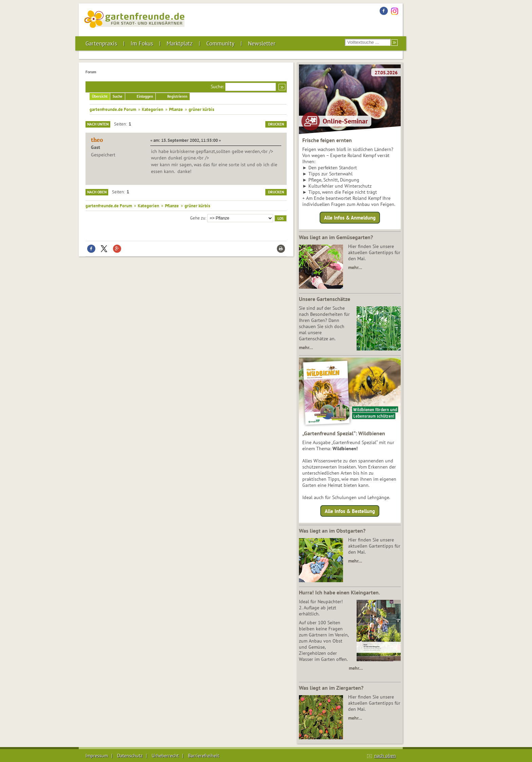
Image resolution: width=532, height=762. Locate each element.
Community (220, 43)
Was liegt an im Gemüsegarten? (336, 237)
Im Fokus (142, 43)
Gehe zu (198, 218)
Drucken (276, 124)
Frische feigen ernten (327, 140)
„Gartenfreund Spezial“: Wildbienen (344, 433)
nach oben (385, 756)
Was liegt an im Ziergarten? (331, 688)
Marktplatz (180, 43)
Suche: (217, 87)
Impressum (97, 756)
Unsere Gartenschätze (325, 299)
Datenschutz (130, 756)
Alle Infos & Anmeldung (350, 218)
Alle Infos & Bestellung (350, 511)
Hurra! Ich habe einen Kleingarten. (339, 592)
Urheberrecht (165, 756)
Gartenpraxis (101, 43)
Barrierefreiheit (204, 756)
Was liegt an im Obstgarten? (332, 531)
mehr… (355, 267)
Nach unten (98, 124)
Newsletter (262, 43)
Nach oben (97, 192)
